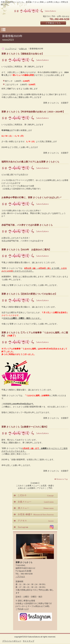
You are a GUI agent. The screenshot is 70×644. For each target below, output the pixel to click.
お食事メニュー (32, 486)
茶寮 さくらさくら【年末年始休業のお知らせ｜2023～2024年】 (33, 112)
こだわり (20, 486)
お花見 (35, 514)
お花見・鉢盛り (47, 486)
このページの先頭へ (61, 479)
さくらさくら (35, 11)
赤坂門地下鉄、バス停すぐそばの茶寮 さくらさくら (27, 225)
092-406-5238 (27, 574)
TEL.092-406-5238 (59, 19)
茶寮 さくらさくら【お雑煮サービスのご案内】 (25, 427)
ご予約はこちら (53, 23)
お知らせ (23, 49)
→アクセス (20, 577)
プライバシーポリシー (12, 641)
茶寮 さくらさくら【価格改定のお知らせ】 (23, 54)
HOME (35, 483)
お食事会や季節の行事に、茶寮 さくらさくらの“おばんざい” (32, 197)
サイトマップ (28, 641)
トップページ (11, 49)
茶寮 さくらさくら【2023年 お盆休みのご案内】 (26, 250)
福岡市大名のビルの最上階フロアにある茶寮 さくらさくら (30, 162)
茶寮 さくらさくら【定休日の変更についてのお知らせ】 (29, 294)
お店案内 (31, 488)
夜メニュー (35, 508)
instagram (35, 527)
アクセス (41, 488)
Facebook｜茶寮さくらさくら (29, 625)
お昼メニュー (35, 502)
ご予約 (49, 488)
